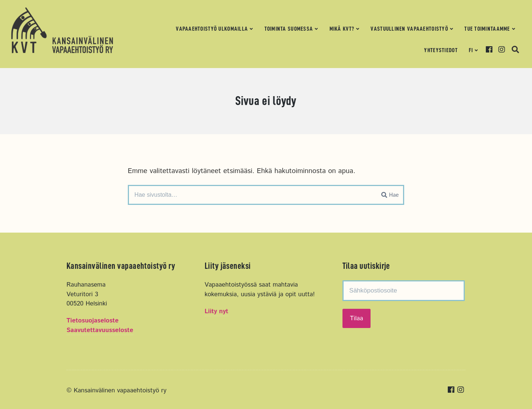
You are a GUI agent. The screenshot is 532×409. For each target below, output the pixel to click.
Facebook (491, 50)
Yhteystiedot (441, 50)
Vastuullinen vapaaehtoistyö (409, 29)
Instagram (504, 50)
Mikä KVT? (342, 29)
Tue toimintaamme (487, 29)
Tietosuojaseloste (93, 321)
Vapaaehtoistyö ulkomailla (212, 29)
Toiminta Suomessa (289, 29)
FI (471, 50)
